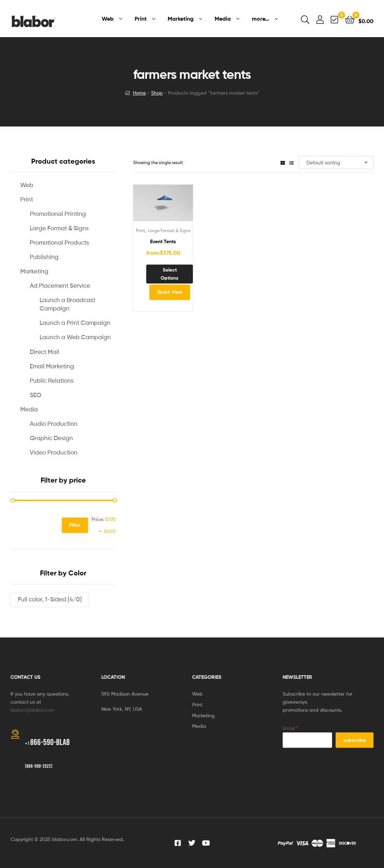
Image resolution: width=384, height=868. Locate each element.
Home (139, 93)
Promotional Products (59, 242)
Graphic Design (51, 438)
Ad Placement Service (60, 286)
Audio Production (54, 424)
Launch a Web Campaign (75, 337)
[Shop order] (336, 163)
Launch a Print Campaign (75, 323)
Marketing (34, 271)
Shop (157, 93)
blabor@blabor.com (33, 710)
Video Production (54, 452)
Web (27, 185)
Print (141, 230)
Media (29, 409)
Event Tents (163, 241)
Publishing (44, 257)
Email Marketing (52, 366)
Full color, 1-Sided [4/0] (50, 599)
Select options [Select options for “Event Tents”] (170, 274)
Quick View (170, 292)
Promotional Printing (58, 214)
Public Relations (52, 381)
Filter (75, 525)
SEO (36, 395)
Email (290, 728)
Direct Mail (45, 352)
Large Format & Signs (169, 230)
